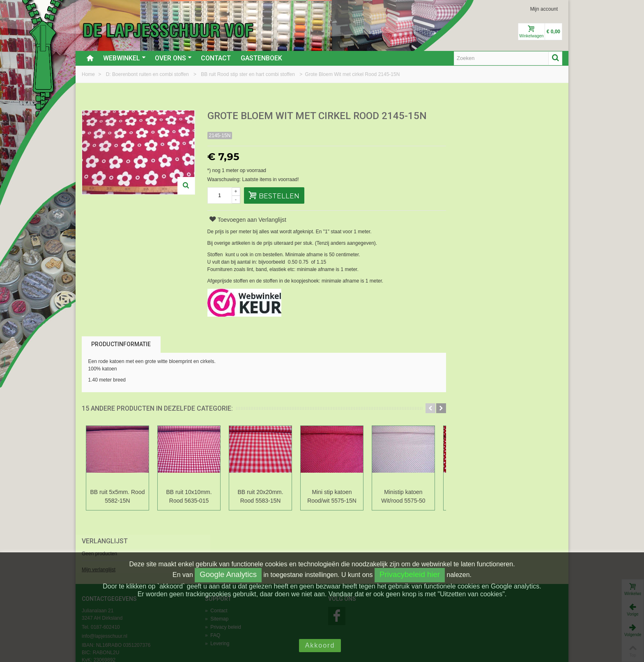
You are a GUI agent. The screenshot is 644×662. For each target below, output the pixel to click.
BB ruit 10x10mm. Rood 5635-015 (189, 496)
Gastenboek (261, 58)
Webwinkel (124, 58)
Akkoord (320, 645)
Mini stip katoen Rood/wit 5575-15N (332, 496)
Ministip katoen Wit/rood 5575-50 (403, 496)
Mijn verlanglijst (468, 145)
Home (89, 74)
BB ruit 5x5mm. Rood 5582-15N (118, 496)
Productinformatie (121, 344)
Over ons (173, 58)
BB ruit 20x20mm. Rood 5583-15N (260, 496)
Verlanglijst (474, 116)
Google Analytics (228, 574)
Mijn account (544, 9)
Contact (216, 58)
